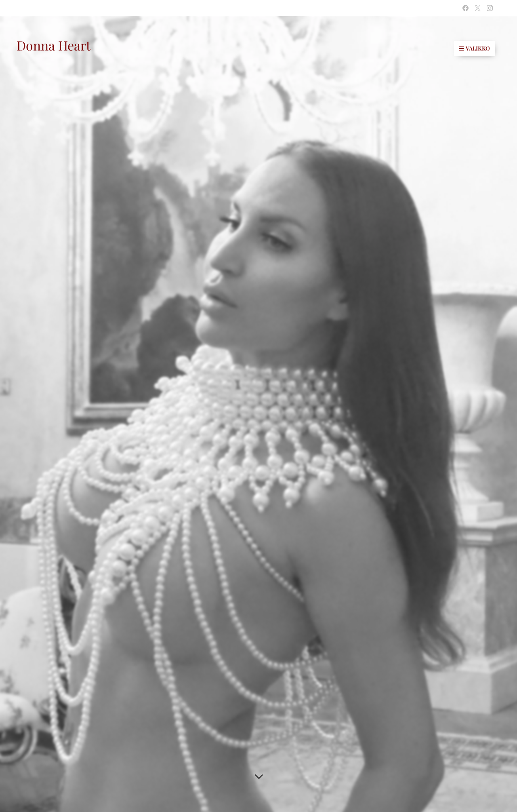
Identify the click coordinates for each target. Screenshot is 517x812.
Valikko (474, 48)
